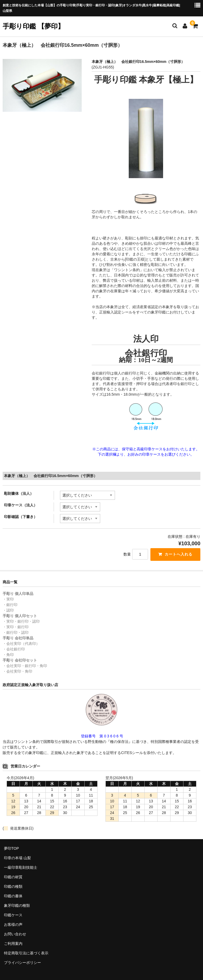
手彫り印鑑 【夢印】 (33, 26)
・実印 (8, 599)
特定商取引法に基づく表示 (26, 953)
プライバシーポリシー (22, 963)
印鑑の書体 (13, 896)
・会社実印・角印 (17, 671)
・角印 (8, 655)
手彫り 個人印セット (20, 616)
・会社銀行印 (14, 649)
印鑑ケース (13, 915)
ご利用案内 (13, 944)
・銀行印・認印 (16, 632)
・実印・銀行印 (16, 627)
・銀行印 (10, 605)
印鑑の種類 (13, 886)
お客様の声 (13, 924)
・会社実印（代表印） (21, 644)
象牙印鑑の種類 (17, 905)
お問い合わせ (15, 934)
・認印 (8, 610)
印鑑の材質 (13, 877)
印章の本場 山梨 (17, 858)
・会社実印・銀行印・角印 (25, 666)
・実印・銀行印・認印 (21, 621)
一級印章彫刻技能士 (21, 867)
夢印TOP (11, 848)
